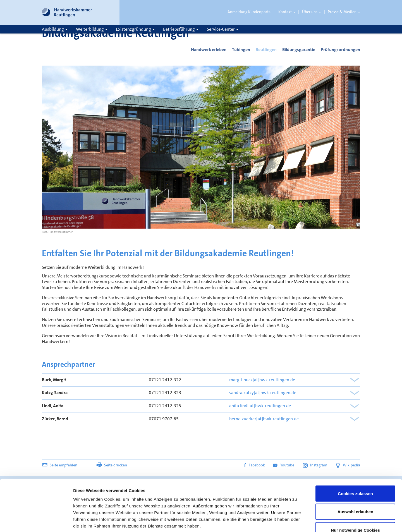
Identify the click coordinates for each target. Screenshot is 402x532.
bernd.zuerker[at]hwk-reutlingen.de (264, 419)
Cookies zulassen (355, 452)
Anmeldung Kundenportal (250, 12)
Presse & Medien (344, 12)
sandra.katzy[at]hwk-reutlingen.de (263, 393)
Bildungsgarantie (299, 50)
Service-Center (223, 29)
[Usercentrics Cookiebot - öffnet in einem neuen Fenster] (36, 521)
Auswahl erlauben (355, 470)
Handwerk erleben (209, 50)
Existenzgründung (135, 29)
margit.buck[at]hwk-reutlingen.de (262, 380)
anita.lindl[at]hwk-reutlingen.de (260, 406)
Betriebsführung (181, 29)
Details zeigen (297, 521)
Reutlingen (266, 50)
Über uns (312, 12)
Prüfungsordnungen (340, 50)
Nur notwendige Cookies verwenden (355, 492)
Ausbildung (55, 29)
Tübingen (241, 50)
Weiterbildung (92, 29)
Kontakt (287, 12)
